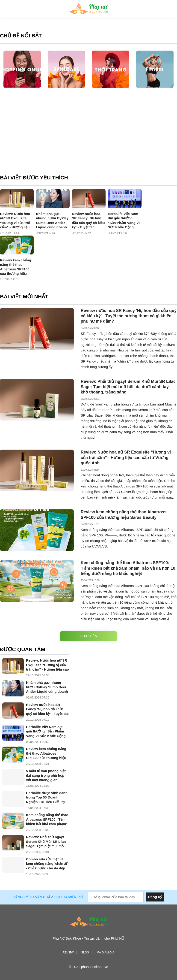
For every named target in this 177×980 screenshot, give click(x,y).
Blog (85, 953)
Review (68, 953)
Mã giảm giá (106, 953)
